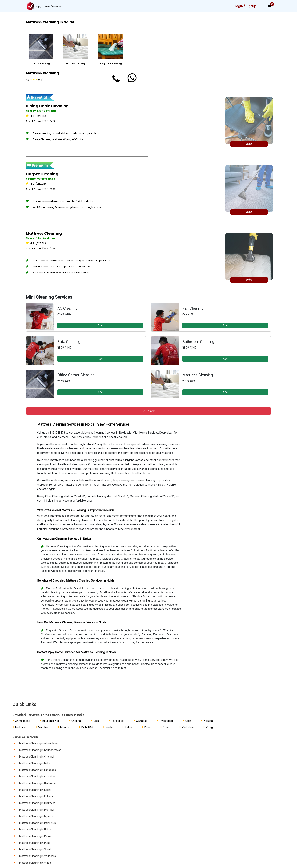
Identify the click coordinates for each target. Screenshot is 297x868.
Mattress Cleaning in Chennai (37, 757)
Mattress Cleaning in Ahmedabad (39, 743)
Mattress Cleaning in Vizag (35, 863)
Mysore (65, 727)
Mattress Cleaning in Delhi (35, 763)
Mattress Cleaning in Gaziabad (37, 777)
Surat (166, 727)
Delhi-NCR (87, 727)
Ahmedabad (23, 721)
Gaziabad (142, 721)
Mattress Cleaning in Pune (35, 843)
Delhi (97, 721)
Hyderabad (166, 721)
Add (100, 325)
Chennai (76, 721)
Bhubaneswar (51, 721)
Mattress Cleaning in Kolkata (36, 796)
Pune (147, 727)
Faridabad (118, 721)
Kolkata (208, 721)
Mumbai (43, 727)
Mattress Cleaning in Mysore (36, 816)
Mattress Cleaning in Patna (35, 836)
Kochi (188, 721)
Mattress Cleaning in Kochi (35, 790)
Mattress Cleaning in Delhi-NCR (38, 823)
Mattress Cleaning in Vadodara (38, 856)
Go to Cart (148, 411)
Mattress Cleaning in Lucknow (37, 803)
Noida (109, 727)
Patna (128, 727)
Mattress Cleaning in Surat (35, 849)
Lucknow (20, 727)
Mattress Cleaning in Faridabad (38, 770)
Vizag (209, 727)
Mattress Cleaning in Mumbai (37, 810)
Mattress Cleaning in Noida (35, 830)
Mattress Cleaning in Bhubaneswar (40, 750)
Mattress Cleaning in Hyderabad (38, 783)
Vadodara (188, 727)
